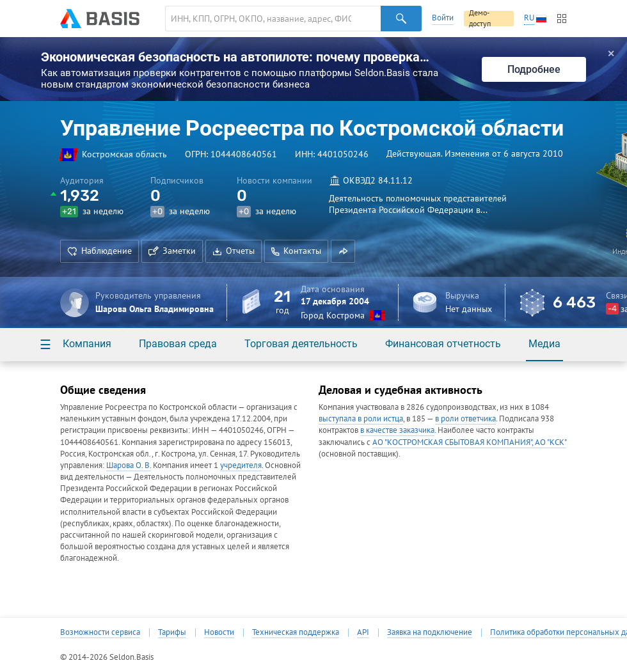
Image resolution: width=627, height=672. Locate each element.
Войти (443, 18)
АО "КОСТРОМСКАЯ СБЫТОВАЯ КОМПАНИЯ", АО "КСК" (469, 442)
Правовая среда (178, 344)
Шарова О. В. (129, 465)
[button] (343, 251)
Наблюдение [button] (99, 251)
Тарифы (172, 632)
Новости (219, 632)
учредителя (241, 465)
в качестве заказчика (397, 430)
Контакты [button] (296, 251)
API (363, 632)
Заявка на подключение (430, 632)
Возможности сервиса (100, 632)
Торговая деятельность (301, 344)
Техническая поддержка (296, 632)
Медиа (544, 344)
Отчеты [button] (234, 251)
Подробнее (534, 69)
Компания (87, 344)
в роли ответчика (465, 418)
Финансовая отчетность (443, 344)
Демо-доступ (480, 19)
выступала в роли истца (361, 418)
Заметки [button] (172, 251)
